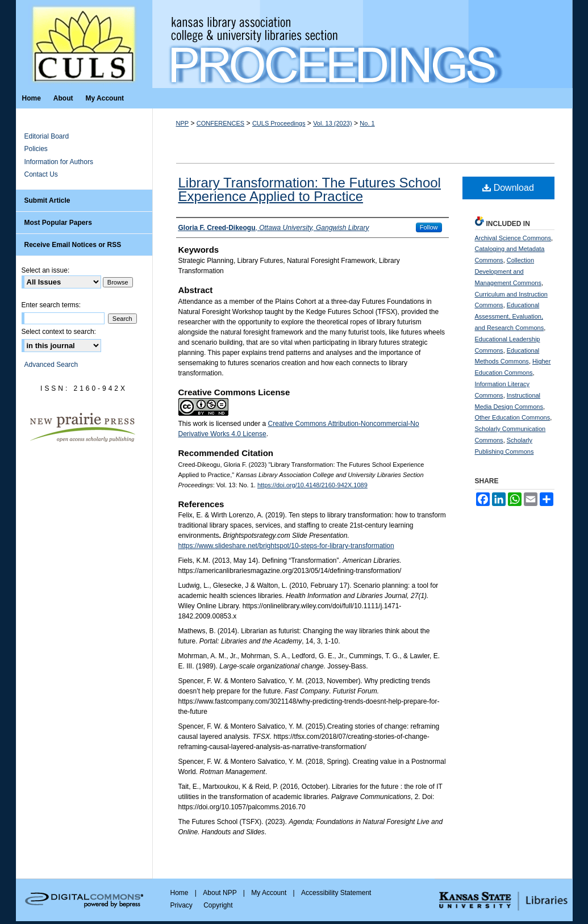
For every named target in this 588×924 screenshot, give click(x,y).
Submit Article (47, 200)
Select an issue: (46, 270)
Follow (429, 227)
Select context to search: (59, 332)
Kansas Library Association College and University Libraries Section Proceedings (362, 44)
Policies (36, 149)
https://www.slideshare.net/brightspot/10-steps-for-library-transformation (286, 546)
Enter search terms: (51, 305)
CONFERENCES (220, 123)
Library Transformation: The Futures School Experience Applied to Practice (310, 189)
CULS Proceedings (279, 123)
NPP (183, 123)
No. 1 (367, 123)
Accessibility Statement (336, 893)
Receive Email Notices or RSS (73, 245)
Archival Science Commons (513, 238)
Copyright (218, 905)
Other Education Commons (513, 417)
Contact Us (41, 174)
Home (180, 893)
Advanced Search (51, 365)
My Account (270, 893)
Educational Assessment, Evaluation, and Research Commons (510, 316)
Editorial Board (47, 136)
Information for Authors (59, 162)
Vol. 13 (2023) (333, 123)
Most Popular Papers (58, 223)
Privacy (183, 905)
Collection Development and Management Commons (508, 271)
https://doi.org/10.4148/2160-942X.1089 (312, 485)
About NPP (220, 893)
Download (508, 188)
